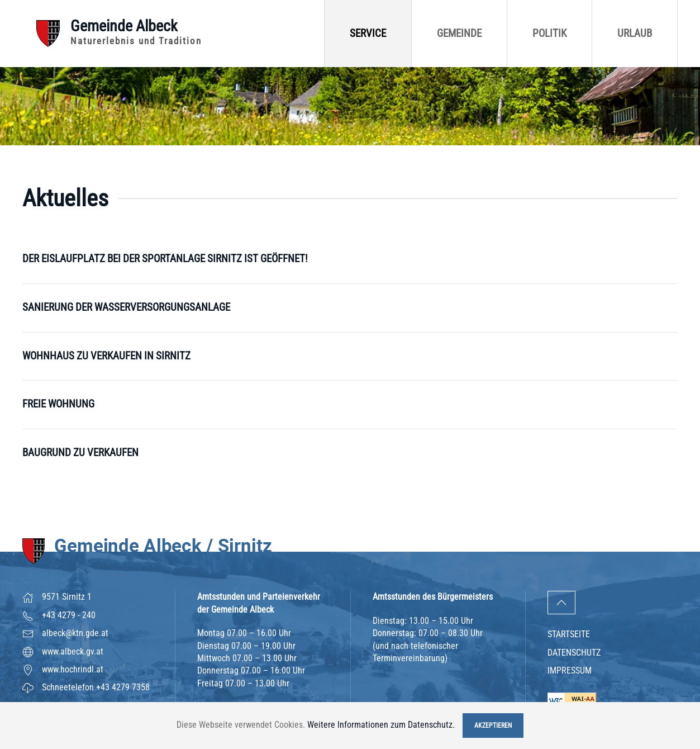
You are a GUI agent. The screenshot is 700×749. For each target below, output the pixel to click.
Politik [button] (549, 33)
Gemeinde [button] (459, 33)
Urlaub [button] (635, 33)
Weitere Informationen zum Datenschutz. (381, 725)
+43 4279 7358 (123, 687)
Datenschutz (574, 653)
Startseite (569, 634)
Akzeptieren (493, 726)
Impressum (570, 670)
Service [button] (368, 33)
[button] (561, 603)
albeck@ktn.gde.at (75, 633)
